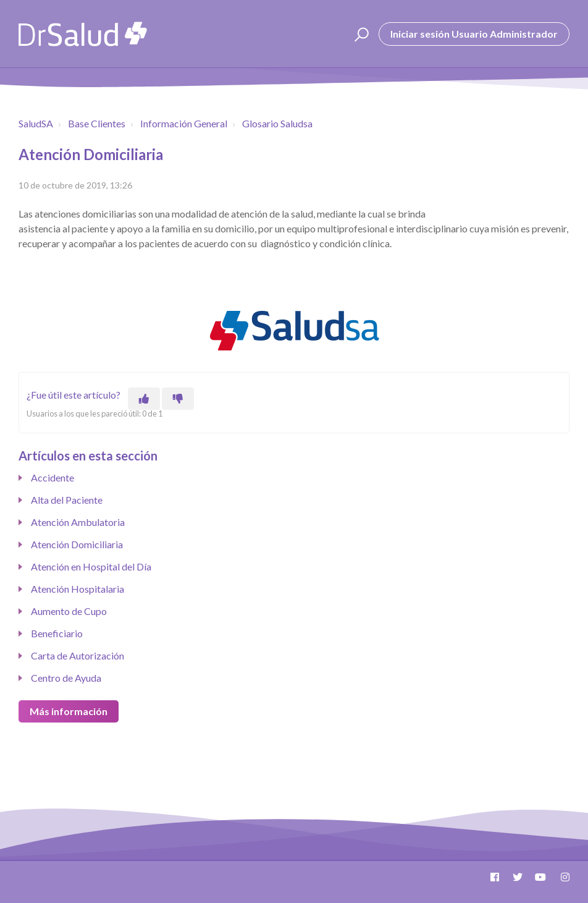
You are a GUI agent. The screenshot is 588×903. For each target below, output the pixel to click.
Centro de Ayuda (66, 678)
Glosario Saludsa (277, 123)
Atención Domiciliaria (77, 544)
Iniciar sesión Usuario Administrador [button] (474, 34)
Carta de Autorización (78, 655)
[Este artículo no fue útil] (178, 399)
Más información (69, 711)
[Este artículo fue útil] (144, 399)
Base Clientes (97, 123)
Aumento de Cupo (69, 611)
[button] (360, 34)
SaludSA (36, 123)
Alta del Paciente (67, 500)
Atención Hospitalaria (78, 589)
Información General (184, 123)
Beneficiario (57, 633)
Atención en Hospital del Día (91, 566)
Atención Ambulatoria (78, 522)
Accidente (52, 477)
